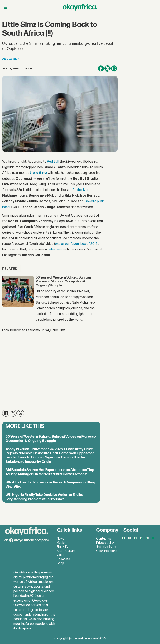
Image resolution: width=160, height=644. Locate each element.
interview (55, 250)
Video (61, 555)
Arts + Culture (66, 551)
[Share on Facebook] (101, 68)
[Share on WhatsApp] (114, 68)
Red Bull (53, 162)
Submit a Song (106, 547)
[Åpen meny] (5, 7)
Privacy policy (105, 543)
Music (61, 543)
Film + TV (62, 547)
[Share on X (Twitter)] (107, 68)
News (60, 539)
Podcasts (63, 559)
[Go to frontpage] (80, 7)
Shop (60, 563)
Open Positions (107, 551)
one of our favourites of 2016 (76, 244)
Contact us (104, 539)
